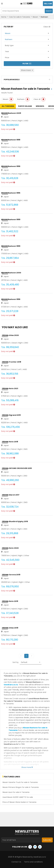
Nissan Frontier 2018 (12, 362)
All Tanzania (8, 106)
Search (49, 11)
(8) (27, 64)
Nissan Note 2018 (10, 442)
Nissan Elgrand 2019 (12, 415)
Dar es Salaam (25, 106)
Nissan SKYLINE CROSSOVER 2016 (17, 468)
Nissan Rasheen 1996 (11, 166)
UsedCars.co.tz (11, 685)
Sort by (16, 662)
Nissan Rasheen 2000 (11, 273)
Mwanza (40, 106)
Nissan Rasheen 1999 (11, 220)
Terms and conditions (33, 862)
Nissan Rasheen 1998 (11, 140)
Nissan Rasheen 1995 (11, 193)
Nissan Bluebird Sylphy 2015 (15, 521)
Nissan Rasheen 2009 (11, 113)
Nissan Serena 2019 (11, 575)
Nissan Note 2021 (10, 388)
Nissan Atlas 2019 (10, 628)
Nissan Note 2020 (11, 548)
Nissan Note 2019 (10, 601)
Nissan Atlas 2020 (11, 335)
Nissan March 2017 (11, 495)
